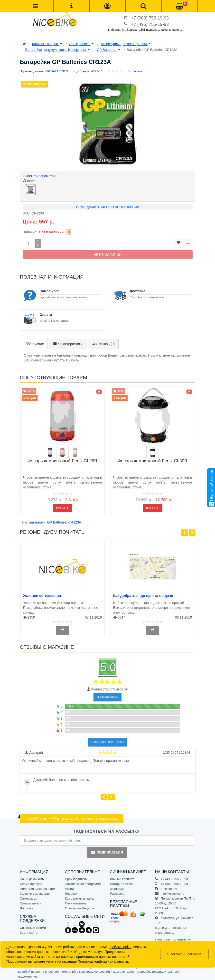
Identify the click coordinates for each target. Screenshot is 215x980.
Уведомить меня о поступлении (108, 206)
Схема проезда (31, 882)
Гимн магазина (76, 902)
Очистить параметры (40, 176)
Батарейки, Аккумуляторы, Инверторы (58, 50)
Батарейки (37, 521)
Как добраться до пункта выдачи (143, 594)
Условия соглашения (42, 594)
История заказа (121, 882)
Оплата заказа (31, 902)
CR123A (75, 521)
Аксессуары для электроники (126, 44)
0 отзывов (135, 71)
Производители (76, 878)
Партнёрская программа (83, 882)
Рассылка (117, 892)
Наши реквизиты (32, 878)
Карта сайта (29, 931)
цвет (29, 181)
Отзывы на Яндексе (80, 907)
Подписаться (107, 851)
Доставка (27, 907)
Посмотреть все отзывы (107, 741)
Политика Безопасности (38, 887)
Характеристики (68, 343)
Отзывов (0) (103, 343)
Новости (71, 892)
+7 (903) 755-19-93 (150, 18)
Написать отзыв (107, 696)
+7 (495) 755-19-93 (150, 24)
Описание (34, 342)
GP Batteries (109, 50)
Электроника (81, 44)
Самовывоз (28, 897)
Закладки (117, 887)
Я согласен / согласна (184, 954)
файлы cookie (121, 947)
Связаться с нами (33, 927)
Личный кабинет (122, 878)
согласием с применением (77, 957)
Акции (69, 887)
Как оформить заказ (80, 897)
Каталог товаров (47, 44)
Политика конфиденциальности (103, 961)
